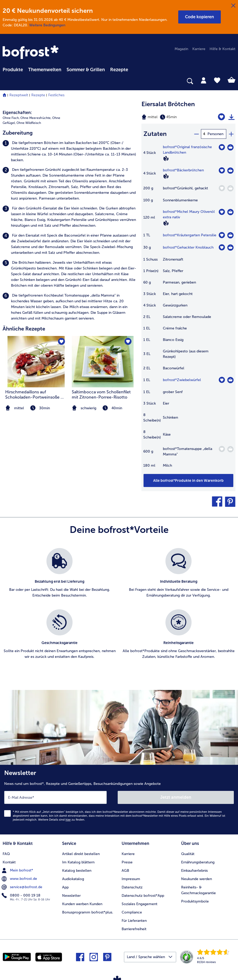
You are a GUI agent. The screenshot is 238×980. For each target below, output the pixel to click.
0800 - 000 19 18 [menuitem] (22, 895)
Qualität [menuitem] (188, 854)
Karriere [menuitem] (199, 49)
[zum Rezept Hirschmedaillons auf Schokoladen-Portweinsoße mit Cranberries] (36, 362)
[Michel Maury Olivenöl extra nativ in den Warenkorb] (230, 212)
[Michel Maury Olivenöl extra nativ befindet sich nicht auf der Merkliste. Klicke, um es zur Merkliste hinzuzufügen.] (222, 212)
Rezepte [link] (119, 70)
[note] (103, 408)
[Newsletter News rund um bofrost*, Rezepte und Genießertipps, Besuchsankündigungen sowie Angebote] (119, 800)
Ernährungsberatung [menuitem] (198, 862)
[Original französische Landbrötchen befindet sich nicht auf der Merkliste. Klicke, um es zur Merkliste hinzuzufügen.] (222, 147)
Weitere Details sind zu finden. (62, 820)
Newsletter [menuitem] (71, 896)
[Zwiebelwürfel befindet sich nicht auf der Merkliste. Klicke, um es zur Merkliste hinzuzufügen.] (222, 380)
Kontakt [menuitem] (9, 862)
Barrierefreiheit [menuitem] (134, 929)
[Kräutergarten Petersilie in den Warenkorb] (230, 235)
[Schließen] (233, 6)
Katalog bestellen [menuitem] (77, 871)
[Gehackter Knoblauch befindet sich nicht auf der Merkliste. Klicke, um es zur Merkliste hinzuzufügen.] (222, 247)
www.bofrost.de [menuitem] (20, 879)
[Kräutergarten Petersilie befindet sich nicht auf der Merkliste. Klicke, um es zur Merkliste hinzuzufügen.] (222, 235)
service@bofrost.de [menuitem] (22, 887)
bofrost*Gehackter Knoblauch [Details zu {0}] (188, 247)
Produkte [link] (13, 70)
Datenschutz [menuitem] (132, 887)
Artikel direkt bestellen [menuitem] (81, 854)
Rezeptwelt (19, 95)
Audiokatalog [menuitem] (73, 879)
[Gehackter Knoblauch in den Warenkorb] (230, 248)
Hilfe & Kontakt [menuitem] (222, 49)
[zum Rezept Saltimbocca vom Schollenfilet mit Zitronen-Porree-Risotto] (103, 362)
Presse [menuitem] (127, 862)
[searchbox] (6, 81)
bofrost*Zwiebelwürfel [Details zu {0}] (182, 380)
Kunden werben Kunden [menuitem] (82, 904)
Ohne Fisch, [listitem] (11, 118)
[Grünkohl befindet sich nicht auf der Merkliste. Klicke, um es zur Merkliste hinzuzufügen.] (222, 188)
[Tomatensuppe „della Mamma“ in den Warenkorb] (230, 449)
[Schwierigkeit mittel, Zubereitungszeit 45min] (172, 117)
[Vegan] (166, 158)
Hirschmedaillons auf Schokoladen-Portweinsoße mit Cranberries (36, 395)
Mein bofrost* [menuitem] (18, 870)
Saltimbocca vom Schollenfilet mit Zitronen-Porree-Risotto (101, 395)
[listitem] (69, 152)
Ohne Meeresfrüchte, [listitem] (36, 118)
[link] (31, 53)
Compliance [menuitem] (132, 912)
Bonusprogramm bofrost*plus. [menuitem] (88, 912)
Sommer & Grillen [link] (86, 70)
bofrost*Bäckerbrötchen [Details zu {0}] (183, 170)
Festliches (56, 95)
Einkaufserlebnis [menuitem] (194, 871)
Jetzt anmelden (176, 797)
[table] (188, 309)
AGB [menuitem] (125, 871)
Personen (215, 134)
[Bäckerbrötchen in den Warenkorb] (230, 171)
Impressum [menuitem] (131, 879)
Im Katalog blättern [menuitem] (78, 862)
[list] (119, 609)
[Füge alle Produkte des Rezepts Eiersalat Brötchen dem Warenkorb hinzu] (188, 480)
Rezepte (38, 95)
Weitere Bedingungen (47, 25)
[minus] (196, 134)
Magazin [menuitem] (181, 49)
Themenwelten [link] (45, 70)
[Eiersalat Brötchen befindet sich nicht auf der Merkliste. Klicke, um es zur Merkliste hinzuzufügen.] (221, 117)
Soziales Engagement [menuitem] (139, 904)
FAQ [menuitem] (6, 854)
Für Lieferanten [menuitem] (134, 921)
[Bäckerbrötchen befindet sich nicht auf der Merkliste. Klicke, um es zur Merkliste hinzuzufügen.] (222, 170)
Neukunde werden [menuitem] (197, 879)
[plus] (231, 134)
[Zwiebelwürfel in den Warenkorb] (230, 380)
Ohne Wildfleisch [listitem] (29, 123)
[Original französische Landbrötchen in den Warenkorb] (230, 147)
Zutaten (155, 134)
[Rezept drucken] (231, 117)
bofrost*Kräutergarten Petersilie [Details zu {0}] (190, 235)
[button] (200, 17)
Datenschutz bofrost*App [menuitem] (143, 896)
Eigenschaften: (17, 113)
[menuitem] (13, 69)
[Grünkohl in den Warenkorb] (230, 188)
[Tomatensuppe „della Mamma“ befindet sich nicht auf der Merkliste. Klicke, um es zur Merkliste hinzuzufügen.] (222, 449)
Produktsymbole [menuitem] (195, 901)
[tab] (204, 80)
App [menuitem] (65, 887)
